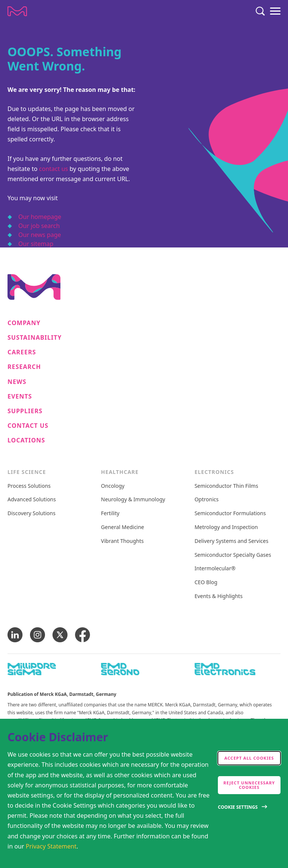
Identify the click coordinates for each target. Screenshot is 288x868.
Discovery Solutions (31, 513)
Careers (22, 352)
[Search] (260, 11)
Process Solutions (29, 486)
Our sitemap (36, 244)
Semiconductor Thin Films (226, 486)
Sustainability (35, 338)
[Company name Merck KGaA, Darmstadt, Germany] (17, 11)
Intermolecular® (215, 569)
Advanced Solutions (32, 500)
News (17, 382)
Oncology (113, 486)
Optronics (207, 500)
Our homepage (40, 217)
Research (24, 367)
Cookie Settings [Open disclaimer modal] (238, 807)
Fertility (110, 513)
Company (24, 323)
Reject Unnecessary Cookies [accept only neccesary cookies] (249, 785)
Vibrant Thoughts (122, 541)
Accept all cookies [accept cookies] (249, 758)
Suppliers (25, 411)
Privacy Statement (51, 846)
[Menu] (275, 11)
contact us (53, 169)
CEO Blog (206, 582)
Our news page (40, 235)
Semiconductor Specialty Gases (233, 555)
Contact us (28, 426)
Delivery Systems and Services (232, 541)
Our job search (39, 226)
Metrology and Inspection (226, 527)
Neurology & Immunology (133, 500)
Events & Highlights (219, 596)
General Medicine (122, 527)
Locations (26, 440)
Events (20, 397)
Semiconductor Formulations (230, 513)
